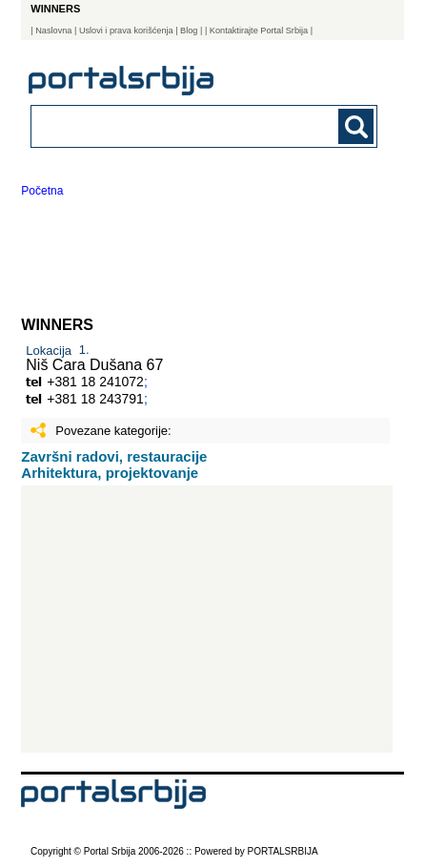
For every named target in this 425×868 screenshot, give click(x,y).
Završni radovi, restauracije (114, 456)
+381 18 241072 (95, 382)
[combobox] (171, 125)
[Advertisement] (206, 619)
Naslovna (53, 31)
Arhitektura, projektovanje (110, 473)
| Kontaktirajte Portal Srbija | (259, 31)
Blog (189, 31)
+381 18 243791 (95, 399)
